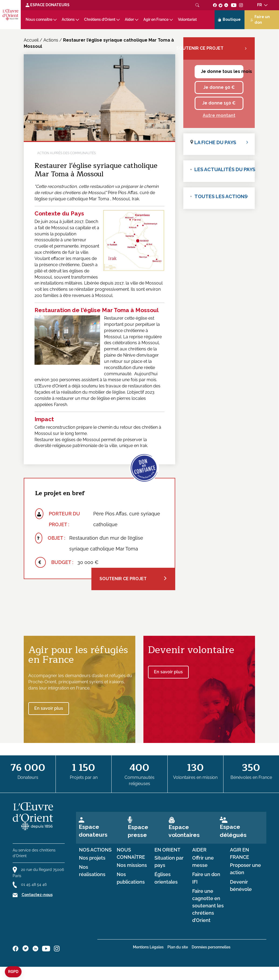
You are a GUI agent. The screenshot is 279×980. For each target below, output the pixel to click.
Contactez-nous (37, 895)
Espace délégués (233, 831)
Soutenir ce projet (133, 579)
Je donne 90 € (219, 87)
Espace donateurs (93, 831)
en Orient (167, 850)
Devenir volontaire (191, 650)
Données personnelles (211, 947)
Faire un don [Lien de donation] (260, 20)
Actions (68, 19)
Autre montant (219, 115)
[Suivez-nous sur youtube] (234, 5)
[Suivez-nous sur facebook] (215, 5)
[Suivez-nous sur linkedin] (226, 5)
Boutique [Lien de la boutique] (229, 20)
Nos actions (95, 850)
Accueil (31, 40)
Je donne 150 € (219, 103)
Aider (129, 19)
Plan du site (178, 947)
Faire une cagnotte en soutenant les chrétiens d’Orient (208, 906)
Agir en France (156, 19)
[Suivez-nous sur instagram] (241, 5)
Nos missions (132, 865)
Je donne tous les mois (222, 71)
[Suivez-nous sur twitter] (221, 5)
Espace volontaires (184, 831)
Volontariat (187, 19)
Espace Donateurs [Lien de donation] (48, 5)
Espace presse (138, 831)
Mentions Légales (148, 947)
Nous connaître (39, 19)
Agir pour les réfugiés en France (78, 655)
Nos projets (92, 858)
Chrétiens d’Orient (100, 19)
